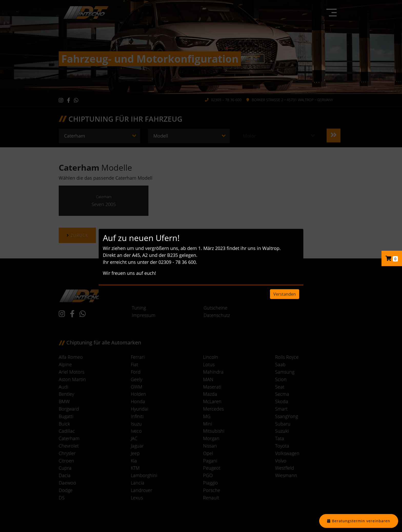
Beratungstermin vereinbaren (361, 521)
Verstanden (285, 294)
